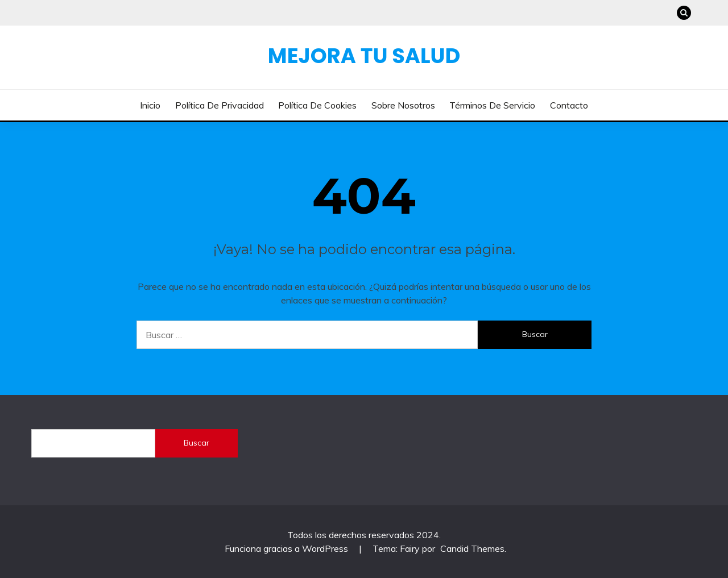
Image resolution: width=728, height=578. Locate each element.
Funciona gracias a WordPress (288, 548)
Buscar (197, 443)
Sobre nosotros (403, 105)
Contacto (569, 105)
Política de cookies (317, 105)
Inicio (150, 105)
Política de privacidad (220, 105)
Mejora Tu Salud (364, 56)
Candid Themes (472, 548)
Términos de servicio (492, 105)
